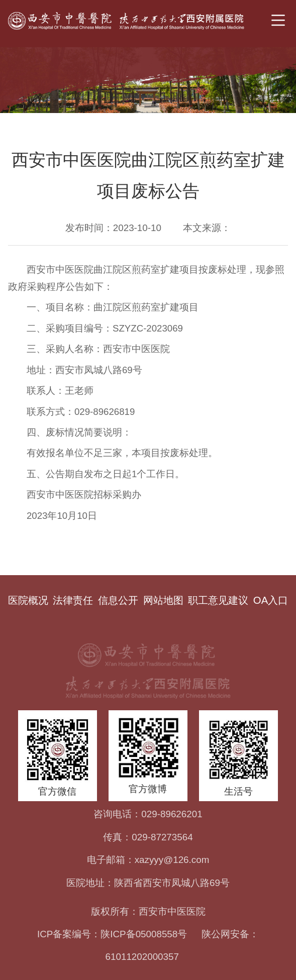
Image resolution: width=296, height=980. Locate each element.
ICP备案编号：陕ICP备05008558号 (112, 934)
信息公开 (118, 600)
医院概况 (28, 600)
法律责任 (73, 600)
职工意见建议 (218, 600)
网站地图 (163, 600)
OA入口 (271, 600)
